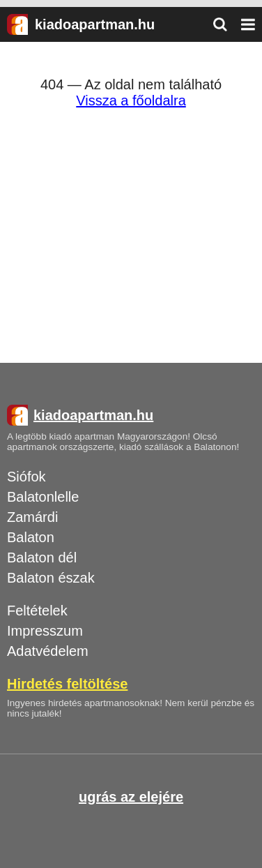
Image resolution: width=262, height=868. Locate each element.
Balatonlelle (43, 497)
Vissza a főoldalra (131, 100)
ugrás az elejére (131, 797)
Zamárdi (32, 517)
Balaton (31, 537)
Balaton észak (51, 578)
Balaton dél (42, 558)
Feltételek (37, 611)
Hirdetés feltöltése (67, 684)
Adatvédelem (48, 651)
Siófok (26, 477)
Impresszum (45, 631)
